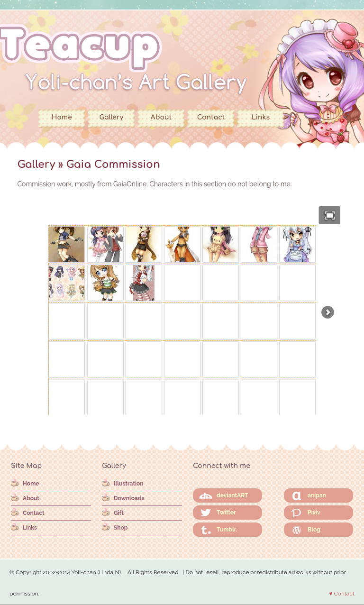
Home (61, 117)
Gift (119, 513)
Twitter (226, 513)
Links (261, 117)
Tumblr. (227, 530)
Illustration (129, 484)
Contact (211, 117)
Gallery (112, 117)
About (161, 117)
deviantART (232, 495)
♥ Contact (342, 594)
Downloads (129, 498)
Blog (314, 530)
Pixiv (314, 513)
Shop (121, 528)
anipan (317, 495)
